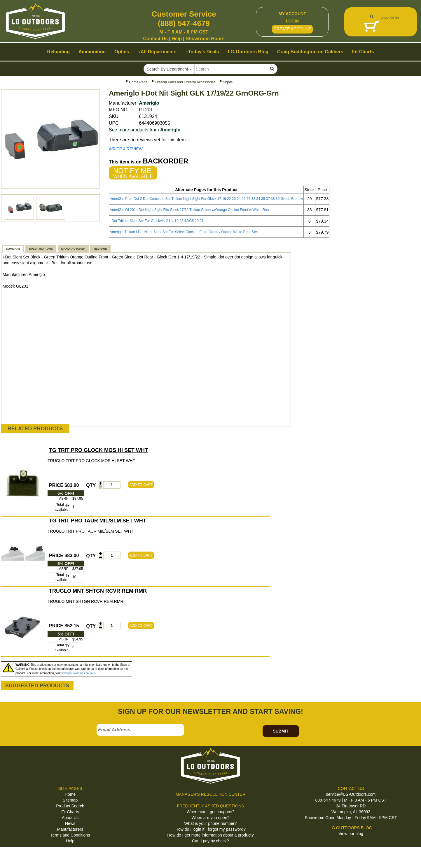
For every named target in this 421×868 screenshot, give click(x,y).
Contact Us (155, 39)
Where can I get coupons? (210, 812)
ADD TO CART (141, 485)
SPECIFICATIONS (41, 249)
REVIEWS (100, 249)
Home (70, 794)
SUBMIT (281, 731)
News (70, 823)
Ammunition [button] (92, 52)
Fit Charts (70, 812)
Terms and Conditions (70, 835)
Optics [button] (122, 52)
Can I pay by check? (210, 841)
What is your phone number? (211, 823)
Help (177, 39)
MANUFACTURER (73, 249)
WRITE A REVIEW (126, 149)
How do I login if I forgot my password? (210, 829)
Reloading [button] (58, 52)
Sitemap (70, 800)
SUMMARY (13, 249)
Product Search (70, 806)
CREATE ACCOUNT (292, 29)
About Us (70, 818)
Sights (228, 82)
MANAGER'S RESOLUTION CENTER (210, 794)
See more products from (145, 130)
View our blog (351, 834)
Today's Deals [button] (202, 52)
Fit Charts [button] (363, 52)
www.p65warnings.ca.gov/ (78, 673)
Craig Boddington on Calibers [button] (310, 52)
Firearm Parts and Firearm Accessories (185, 82)
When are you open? (211, 818)
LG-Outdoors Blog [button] (248, 52)
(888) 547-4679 (184, 23)
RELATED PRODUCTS (35, 429)
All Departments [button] (157, 52)
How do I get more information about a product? (210, 835)
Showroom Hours (205, 39)
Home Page (138, 82)
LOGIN (292, 21)
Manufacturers (70, 829)
